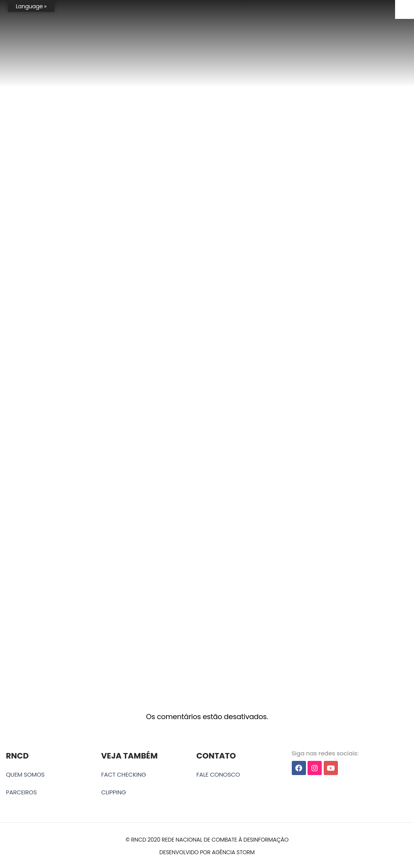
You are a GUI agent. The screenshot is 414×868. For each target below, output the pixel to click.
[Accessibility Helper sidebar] (405, 9)
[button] (207, 840)
